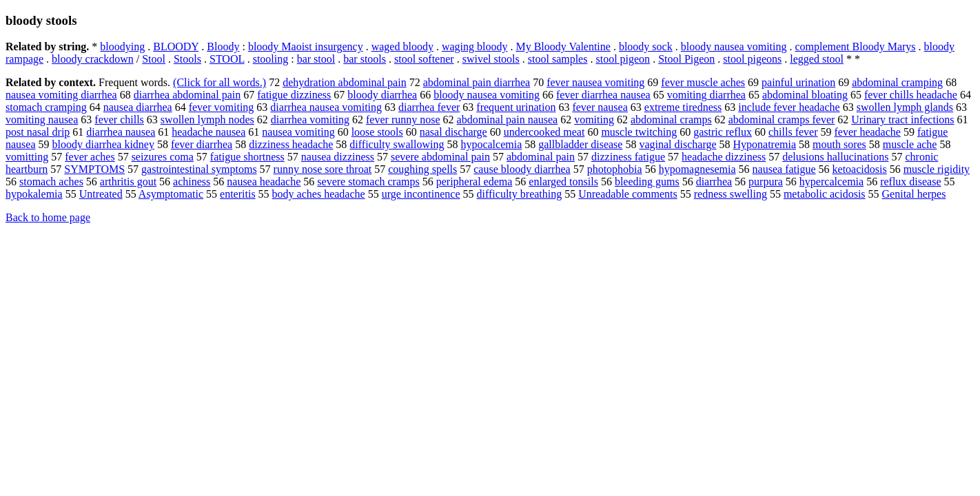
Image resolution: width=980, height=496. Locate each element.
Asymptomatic (171, 194)
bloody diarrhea (382, 95)
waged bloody (402, 46)
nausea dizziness (338, 157)
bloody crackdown (93, 59)
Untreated (101, 194)
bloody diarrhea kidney (103, 144)
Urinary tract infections (902, 120)
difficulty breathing (520, 194)
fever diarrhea (202, 144)
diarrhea (714, 182)
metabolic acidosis (825, 194)
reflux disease (910, 182)
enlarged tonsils (563, 182)
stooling (271, 59)
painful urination (798, 82)
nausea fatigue (784, 169)
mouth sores (839, 144)
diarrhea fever (429, 107)
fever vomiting (222, 107)
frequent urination (516, 107)
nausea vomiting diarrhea (61, 95)
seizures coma (163, 157)
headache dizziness (724, 157)
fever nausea (600, 107)
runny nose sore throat (323, 169)
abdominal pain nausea (508, 120)
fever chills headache (911, 95)
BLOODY (176, 46)
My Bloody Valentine (563, 46)
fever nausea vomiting (595, 82)
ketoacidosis (860, 169)
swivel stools (491, 59)
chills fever (793, 132)
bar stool (316, 59)
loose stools (377, 132)
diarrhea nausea (121, 132)
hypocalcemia (491, 144)
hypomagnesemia (697, 169)
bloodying (122, 46)
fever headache (868, 132)
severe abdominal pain (440, 157)
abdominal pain (541, 157)
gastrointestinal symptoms (199, 169)
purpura (766, 182)
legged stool (817, 59)
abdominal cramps (671, 120)
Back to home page (48, 217)
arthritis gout (128, 182)
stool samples (558, 59)
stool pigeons (752, 59)
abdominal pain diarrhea (477, 82)
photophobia (615, 169)
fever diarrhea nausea (603, 95)
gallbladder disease (580, 144)
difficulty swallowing (397, 144)
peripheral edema (474, 182)
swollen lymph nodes (207, 120)
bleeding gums (647, 182)
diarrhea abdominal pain (187, 95)
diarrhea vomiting (310, 120)
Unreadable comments (628, 194)
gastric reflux (723, 132)
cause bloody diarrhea (522, 169)
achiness (192, 182)
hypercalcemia (831, 182)
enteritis (238, 194)
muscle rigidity (937, 169)
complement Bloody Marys (855, 46)
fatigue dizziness (294, 95)
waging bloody (475, 46)
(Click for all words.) (220, 82)
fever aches (90, 157)
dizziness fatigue (628, 157)
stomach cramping (46, 107)
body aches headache (319, 194)
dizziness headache (291, 144)
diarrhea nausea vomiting (326, 107)
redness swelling (731, 194)
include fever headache (789, 107)
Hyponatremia (765, 144)
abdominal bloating (805, 95)
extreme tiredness (683, 107)
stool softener (424, 59)
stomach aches (51, 182)
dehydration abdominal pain (345, 82)
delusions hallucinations (835, 157)
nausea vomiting (298, 132)
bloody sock (646, 46)
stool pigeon (623, 59)
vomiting (594, 120)
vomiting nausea (42, 120)
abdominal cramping (897, 82)
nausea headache (264, 182)
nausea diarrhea (138, 107)
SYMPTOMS (94, 169)
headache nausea (208, 132)
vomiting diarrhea (706, 95)
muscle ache (910, 144)
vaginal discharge (677, 144)
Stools (187, 59)
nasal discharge (453, 132)
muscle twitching (639, 132)
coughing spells (422, 169)
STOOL (227, 59)
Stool (154, 59)
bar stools (365, 59)
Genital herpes (914, 194)
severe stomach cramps (368, 182)
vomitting (27, 157)
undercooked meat (544, 132)
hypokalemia (34, 194)
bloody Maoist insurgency (306, 46)
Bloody (223, 46)
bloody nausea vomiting (734, 46)
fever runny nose (403, 120)
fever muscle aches (703, 82)
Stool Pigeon (686, 59)
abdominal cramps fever (782, 120)
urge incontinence (421, 194)
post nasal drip (38, 132)
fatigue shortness (247, 157)
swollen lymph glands (905, 107)
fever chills (119, 120)
